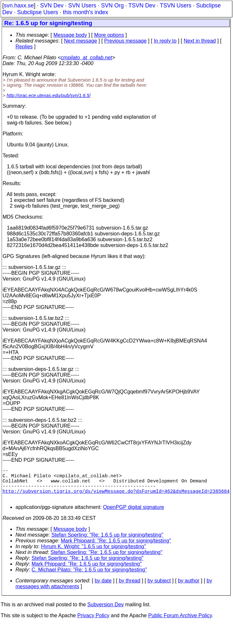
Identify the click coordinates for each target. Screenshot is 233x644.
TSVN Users (176, 5)
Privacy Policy (93, 623)
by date (103, 588)
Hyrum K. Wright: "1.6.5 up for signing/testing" (93, 554)
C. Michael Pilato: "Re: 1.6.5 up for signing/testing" (89, 577)
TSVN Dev (142, 5)
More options (109, 35)
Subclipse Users (38, 12)
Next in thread (200, 41)
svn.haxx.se (19, 5)
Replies (24, 47)
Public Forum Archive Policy (180, 623)
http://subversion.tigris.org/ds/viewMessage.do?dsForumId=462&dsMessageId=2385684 (116, 497)
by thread (130, 588)
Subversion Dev (106, 612)
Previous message (126, 41)
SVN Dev (52, 5)
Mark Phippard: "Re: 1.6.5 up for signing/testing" (116, 548)
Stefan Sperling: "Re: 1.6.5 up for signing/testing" (107, 543)
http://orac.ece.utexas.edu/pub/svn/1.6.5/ (48, 95)
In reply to (165, 41)
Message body (70, 35)
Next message (80, 41)
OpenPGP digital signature (133, 515)
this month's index (86, 12)
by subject (159, 588)
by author (189, 588)
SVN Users (82, 5)
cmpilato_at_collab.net (86, 58)
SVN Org (112, 5)
